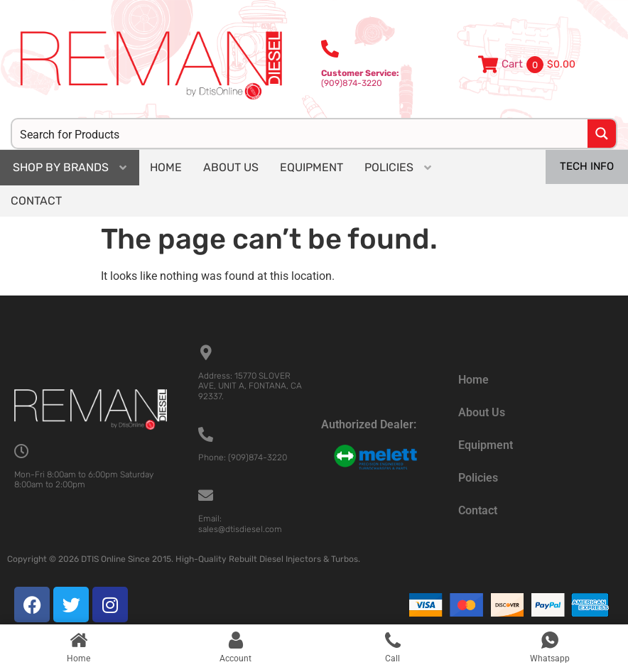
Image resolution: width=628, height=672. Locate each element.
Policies (478, 478)
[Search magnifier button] (602, 134)
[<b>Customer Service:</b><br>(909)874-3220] (330, 49)
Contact (478, 510)
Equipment (486, 445)
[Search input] (301, 134)
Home (473, 380)
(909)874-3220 (360, 78)
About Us (482, 412)
